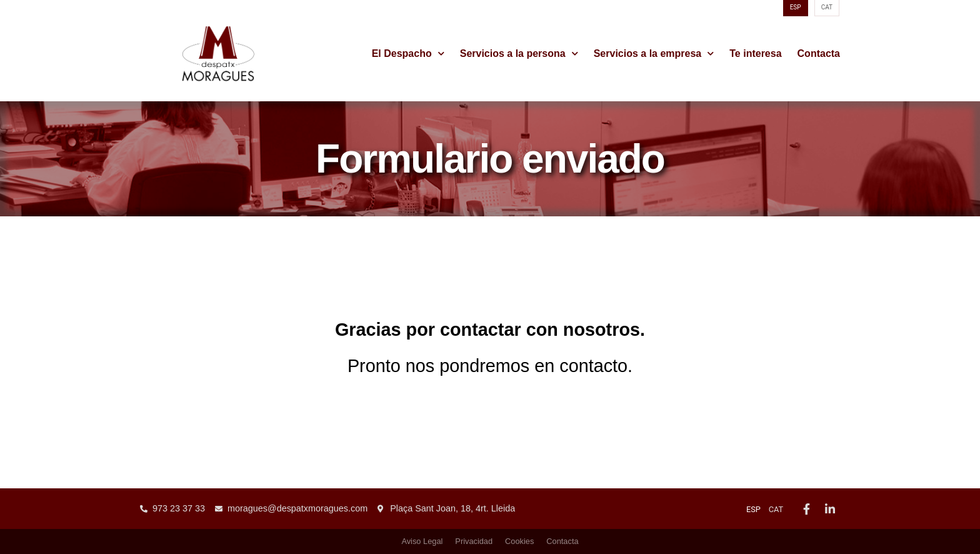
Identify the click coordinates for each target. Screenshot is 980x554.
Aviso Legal (422, 541)
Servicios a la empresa (654, 54)
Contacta (819, 53)
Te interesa (755, 53)
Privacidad (474, 541)
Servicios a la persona (519, 54)
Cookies (519, 541)
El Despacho (408, 54)
